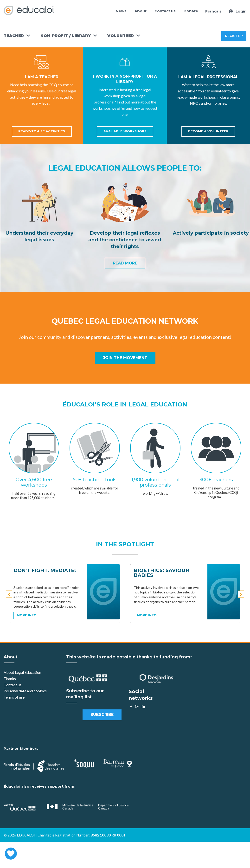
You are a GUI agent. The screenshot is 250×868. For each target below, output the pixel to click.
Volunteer (121, 36)
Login (238, 11)
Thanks (10, 678)
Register (234, 36)
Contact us (165, 11)
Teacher (14, 36)
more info (27, 615)
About (141, 11)
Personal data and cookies (25, 691)
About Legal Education (22, 672)
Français (213, 11)
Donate (191, 11)
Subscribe (102, 715)
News (121, 11)
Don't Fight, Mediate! (45, 570)
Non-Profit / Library (66, 36)
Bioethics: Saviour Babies (161, 573)
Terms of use (14, 697)
